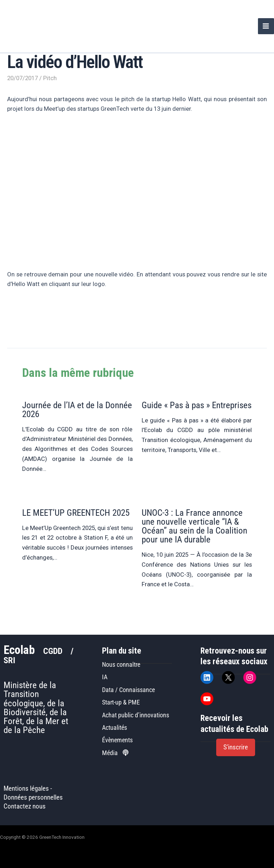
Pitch (50, 78)
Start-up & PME (121, 702)
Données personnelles (33, 797)
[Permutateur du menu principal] (266, 26)
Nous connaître (121, 664)
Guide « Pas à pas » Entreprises (197, 405)
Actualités (115, 727)
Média (115, 753)
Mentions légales (26, 789)
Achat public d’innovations (136, 715)
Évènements (117, 740)
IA (105, 677)
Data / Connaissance (128, 690)
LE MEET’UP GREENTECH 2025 (76, 513)
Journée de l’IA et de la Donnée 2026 (77, 410)
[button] (236, 747)
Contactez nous (25, 806)
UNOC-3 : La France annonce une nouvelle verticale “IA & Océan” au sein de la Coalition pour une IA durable (194, 526)
